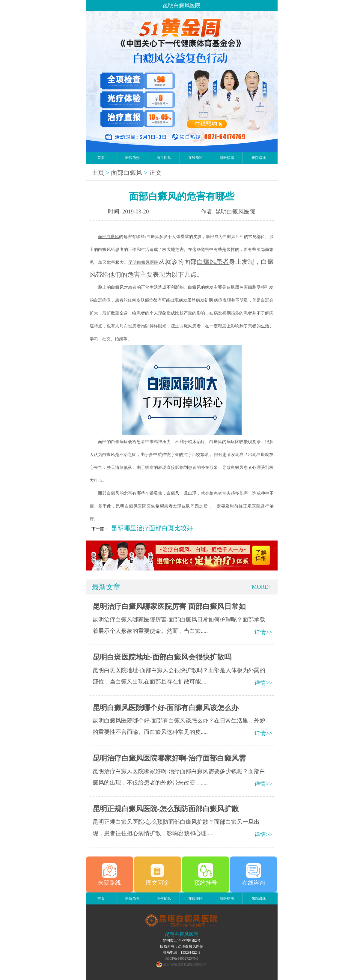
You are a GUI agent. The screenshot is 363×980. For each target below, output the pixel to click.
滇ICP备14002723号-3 (181, 958)
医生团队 (164, 158)
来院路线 (259, 158)
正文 (155, 173)
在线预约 (195, 158)
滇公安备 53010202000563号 (185, 964)
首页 (101, 158)
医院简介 (132, 158)
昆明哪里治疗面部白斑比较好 (152, 528)
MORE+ (262, 587)
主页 (98, 173)
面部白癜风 (127, 173)
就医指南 (227, 158)
